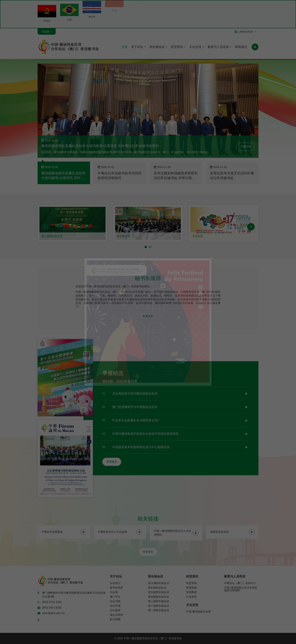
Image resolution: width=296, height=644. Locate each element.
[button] (45, 227)
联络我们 (241, 47)
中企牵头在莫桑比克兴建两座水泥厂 (136, 420)
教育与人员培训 (220, 47)
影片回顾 (115, 619)
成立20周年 (117, 615)
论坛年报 (115, 606)
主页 (125, 47)
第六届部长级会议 (52, 236)
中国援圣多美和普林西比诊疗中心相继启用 (141, 447)
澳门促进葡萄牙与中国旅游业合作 (135, 407)
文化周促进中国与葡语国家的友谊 (135, 394)
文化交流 (197, 47)
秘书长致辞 (116, 588)
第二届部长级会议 (159, 606)
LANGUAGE (245, 32)
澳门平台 (115, 597)
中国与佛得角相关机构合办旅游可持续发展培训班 (145, 434)
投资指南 (191, 588)
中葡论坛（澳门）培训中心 (240, 583)
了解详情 (245, 146)
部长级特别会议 (157, 588)
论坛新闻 (115, 610)
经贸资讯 (178, 47)
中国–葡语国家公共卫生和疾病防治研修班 (241, 589)
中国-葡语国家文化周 (198, 612)
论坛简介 (115, 583)
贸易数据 (191, 592)
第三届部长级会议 (159, 601)
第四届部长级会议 (159, 597)
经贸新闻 (191, 583)
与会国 (114, 592)
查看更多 (148, 316)
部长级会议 (158, 47)
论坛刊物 (115, 601)
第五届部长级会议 (159, 592)
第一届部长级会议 (159, 610)
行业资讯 (191, 597)
